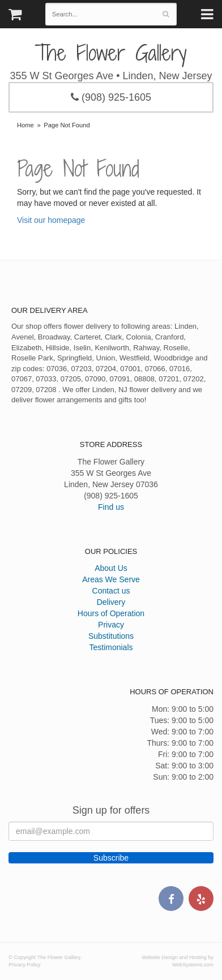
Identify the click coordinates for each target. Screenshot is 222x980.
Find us (111, 507)
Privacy (111, 625)
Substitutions (111, 636)
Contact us (111, 591)
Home (25, 125)
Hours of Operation (111, 613)
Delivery (111, 602)
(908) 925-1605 (111, 97)
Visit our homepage (51, 220)
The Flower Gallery (111, 53)
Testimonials (111, 647)
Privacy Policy (25, 965)
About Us (111, 568)
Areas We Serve (111, 579)
